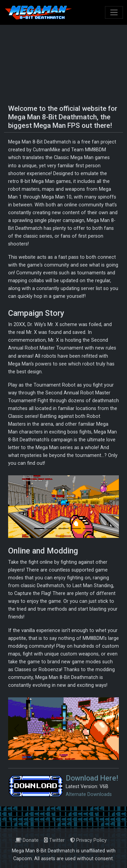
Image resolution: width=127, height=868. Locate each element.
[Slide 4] (76, 529)
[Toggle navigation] (114, 12)
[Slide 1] (39, 529)
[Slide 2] (51, 529)
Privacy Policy (88, 840)
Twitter (54, 840)
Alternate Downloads (89, 794)
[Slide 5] (88, 529)
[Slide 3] (64, 529)
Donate (27, 840)
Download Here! (92, 778)
